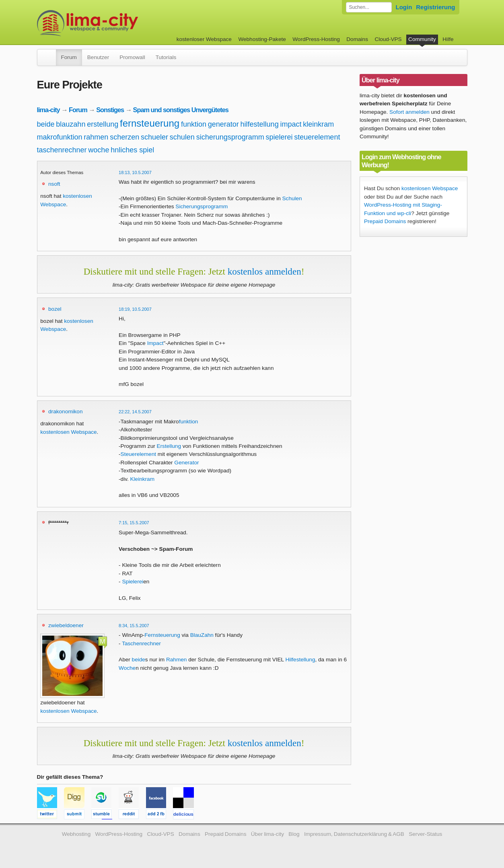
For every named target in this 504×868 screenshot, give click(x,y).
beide (46, 124)
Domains (357, 39)
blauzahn (71, 124)
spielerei (279, 137)
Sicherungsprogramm (202, 206)
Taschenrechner (141, 643)
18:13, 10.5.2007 (135, 172)
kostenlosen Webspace (68, 432)
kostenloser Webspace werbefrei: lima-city (117, 23)
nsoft (54, 184)
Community (422, 39)
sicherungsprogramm (230, 137)
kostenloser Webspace (204, 39)
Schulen (292, 198)
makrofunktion (60, 137)
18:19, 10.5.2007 (135, 309)
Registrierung (435, 7)
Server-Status (425, 834)
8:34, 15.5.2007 (134, 626)
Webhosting (76, 834)
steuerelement (317, 137)
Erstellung (169, 446)
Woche (127, 668)
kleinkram (318, 124)
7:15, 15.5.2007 (134, 523)
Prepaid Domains (385, 221)
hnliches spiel (132, 150)
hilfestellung (260, 124)
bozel (55, 309)
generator (223, 124)
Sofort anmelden (409, 112)
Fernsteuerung (162, 635)
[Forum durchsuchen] (369, 7)
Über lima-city (267, 834)
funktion (194, 124)
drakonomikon (65, 411)
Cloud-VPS (388, 39)
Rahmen (176, 660)
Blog (294, 834)
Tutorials (166, 57)
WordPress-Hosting (316, 39)
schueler (154, 137)
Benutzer (98, 57)
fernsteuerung (150, 123)
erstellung (103, 124)
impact (291, 124)
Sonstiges (110, 110)
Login (404, 7)
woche (99, 150)
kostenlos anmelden (264, 271)
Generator (186, 463)
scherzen (124, 137)
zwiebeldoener (66, 625)
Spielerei (133, 582)
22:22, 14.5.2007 (135, 412)
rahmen (96, 137)
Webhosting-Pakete (262, 39)
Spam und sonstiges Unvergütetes (181, 110)
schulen (182, 137)
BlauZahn (202, 635)
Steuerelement (138, 454)
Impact (155, 343)
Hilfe (448, 39)
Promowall (132, 57)
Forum (69, 57)
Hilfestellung (300, 660)
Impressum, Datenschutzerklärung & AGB (354, 834)
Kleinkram (142, 479)
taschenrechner (62, 150)
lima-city (48, 110)
